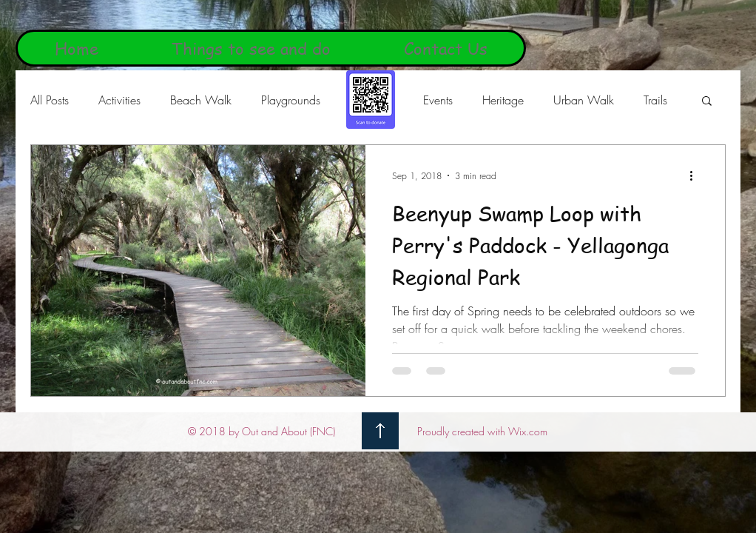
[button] (707, 102)
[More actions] (696, 175)
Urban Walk (584, 100)
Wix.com (528, 431)
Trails (655, 100)
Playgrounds (291, 100)
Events (438, 100)
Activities (119, 100)
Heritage (503, 100)
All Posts (50, 100)
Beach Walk (201, 100)
